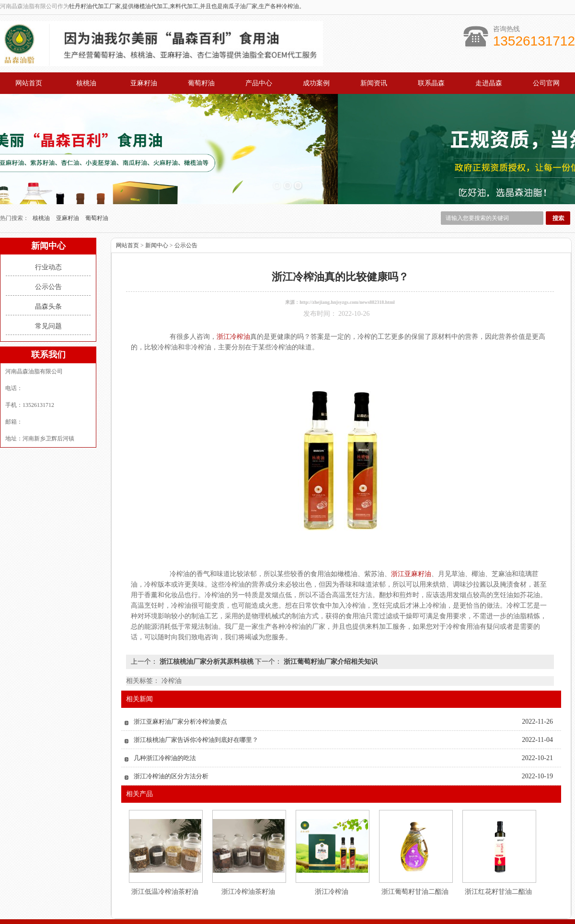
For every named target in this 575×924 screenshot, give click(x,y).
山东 (300, 916)
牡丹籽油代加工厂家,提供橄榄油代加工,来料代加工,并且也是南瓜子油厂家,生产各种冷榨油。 (187, 6)
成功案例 (316, 83)
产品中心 (259, 83)
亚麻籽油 (144, 83)
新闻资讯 (374, 83)
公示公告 (48, 239)
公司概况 (376, 888)
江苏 (274, 916)
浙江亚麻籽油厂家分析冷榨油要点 (180, 674)
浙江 (313, 916)
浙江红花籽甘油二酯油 (498, 844)
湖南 (326, 916)
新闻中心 (157, 198)
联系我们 (435, 888)
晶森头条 (48, 259)
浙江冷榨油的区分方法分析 (171, 729)
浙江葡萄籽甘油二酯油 (415, 844)
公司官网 (546, 83)
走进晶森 (489, 83)
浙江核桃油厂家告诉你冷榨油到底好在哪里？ (196, 692)
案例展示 (316, 888)
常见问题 (48, 279)
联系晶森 (431, 83)
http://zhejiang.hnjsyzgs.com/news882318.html (347, 255)
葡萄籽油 (201, 83)
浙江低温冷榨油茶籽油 (165, 844)
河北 (352, 916)
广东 (261, 916)
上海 (287, 916)
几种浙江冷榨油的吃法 (165, 710)
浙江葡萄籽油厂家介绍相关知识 (330, 614)
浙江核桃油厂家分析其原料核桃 (206, 614)
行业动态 (48, 220)
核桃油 (86, 83)
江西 (339, 916)
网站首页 (29, 83)
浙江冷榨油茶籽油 (248, 844)
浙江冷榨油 (332, 844)
